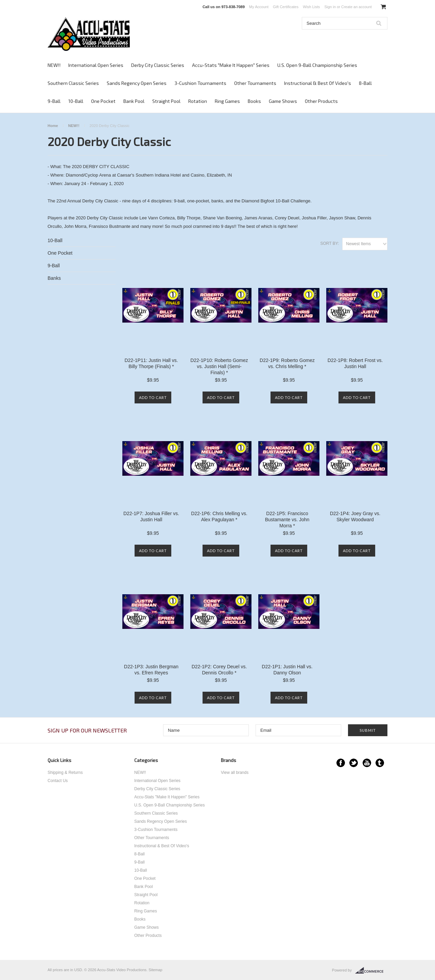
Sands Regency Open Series (137, 83)
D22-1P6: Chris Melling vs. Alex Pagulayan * (219, 516)
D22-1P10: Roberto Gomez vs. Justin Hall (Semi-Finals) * (219, 366)
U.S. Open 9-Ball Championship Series (317, 65)
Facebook (341, 763)
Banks (54, 278)
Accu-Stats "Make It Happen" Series (231, 65)
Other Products (321, 101)
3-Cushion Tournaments (200, 83)
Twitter (354, 763)
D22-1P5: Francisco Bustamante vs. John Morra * (287, 520)
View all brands (235, 773)
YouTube (367, 763)
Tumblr (380, 763)
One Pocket (103, 101)
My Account (259, 7)
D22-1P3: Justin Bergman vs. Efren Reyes (151, 670)
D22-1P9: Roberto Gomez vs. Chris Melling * (287, 363)
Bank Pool (134, 101)
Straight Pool (166, 101)
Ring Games (227, 101)
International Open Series (96, 65)
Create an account (356, 7)
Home (53, 126)
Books (254, 101)
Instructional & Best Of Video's (318, 83)
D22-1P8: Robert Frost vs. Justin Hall (355, 363)
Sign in (330, 7)
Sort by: (329, 243)
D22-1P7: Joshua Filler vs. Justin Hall (151, 516)
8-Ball (365, 83)
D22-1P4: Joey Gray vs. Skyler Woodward (355, 516)
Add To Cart (153, 397)
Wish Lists (311, 7)
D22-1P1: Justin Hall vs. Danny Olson (287, 670)
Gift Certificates (286, 7)
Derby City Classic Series (158, 65)
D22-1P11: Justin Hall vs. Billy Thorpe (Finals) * (151, 363)
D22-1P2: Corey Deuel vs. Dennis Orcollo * (219, 670)
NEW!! (54, 65)
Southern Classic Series (73, 83)
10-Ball (76, 101)
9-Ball (54, 101)
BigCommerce (371, 970)
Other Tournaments (255, 83)
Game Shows (283, 101)
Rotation (198, 101)
